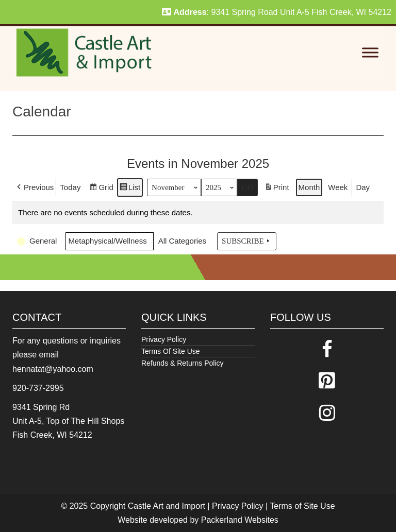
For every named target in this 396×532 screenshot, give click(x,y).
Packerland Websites (240, 520)
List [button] (130, 189)
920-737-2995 (38, 388)
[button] (34, 187)
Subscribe (247, 241)
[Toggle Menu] (370, 53)
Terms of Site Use (302, 506)
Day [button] (363, 187)
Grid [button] (101, 189)
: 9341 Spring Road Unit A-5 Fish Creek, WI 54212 (277, 12)
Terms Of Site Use (171, 351)
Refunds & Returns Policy (183, 363)
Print (277, 189)
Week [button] (338, 187)
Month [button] (309, 187)
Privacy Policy (164, 339)
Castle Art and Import (167, 506)
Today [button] (70, 187)
